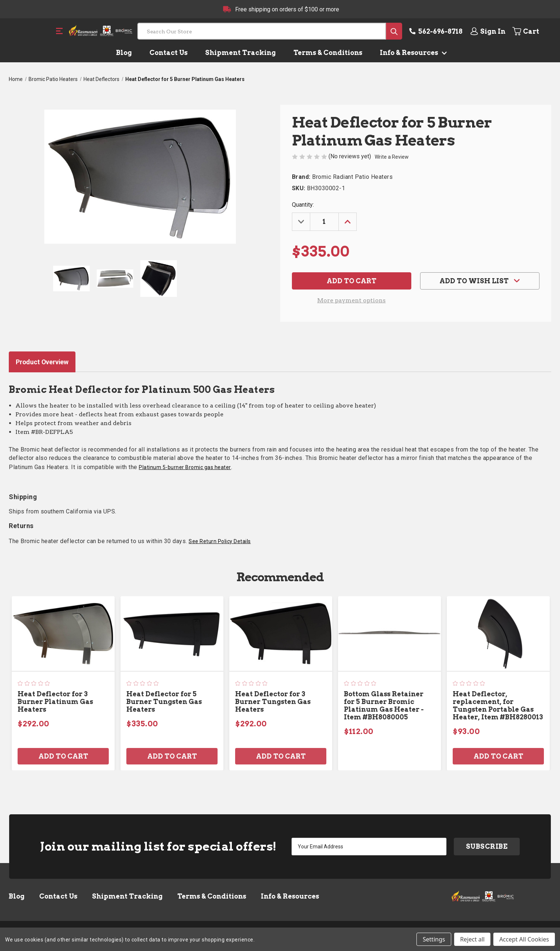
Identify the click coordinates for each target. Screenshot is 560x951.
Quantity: (303, 205)
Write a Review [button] (392, 157)
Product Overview (42, 362)
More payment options (351, 300)
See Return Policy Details (220, 541)
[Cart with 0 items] (531, 31)
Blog (124, 53)
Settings (434, 939)
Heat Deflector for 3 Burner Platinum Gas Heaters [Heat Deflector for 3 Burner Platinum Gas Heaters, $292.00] (55, 702)
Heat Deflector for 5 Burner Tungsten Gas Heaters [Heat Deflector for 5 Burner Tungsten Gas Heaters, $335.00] (164, 702)
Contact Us (168, 53)
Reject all (472, 939)
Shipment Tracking (240, 53)
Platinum (185, 467)
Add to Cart (63, 756)
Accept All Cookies (524, 939)
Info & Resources (412, 53)
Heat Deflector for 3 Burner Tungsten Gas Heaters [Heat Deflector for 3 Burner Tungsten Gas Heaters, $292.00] (273, 702)
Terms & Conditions (328, 53)
